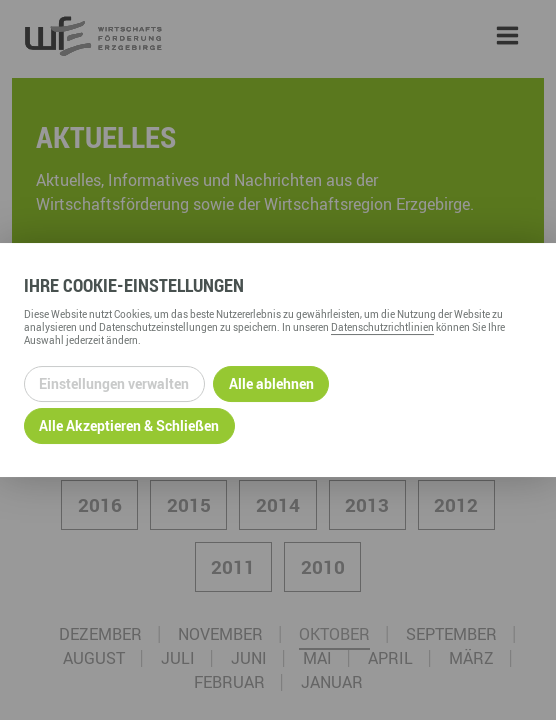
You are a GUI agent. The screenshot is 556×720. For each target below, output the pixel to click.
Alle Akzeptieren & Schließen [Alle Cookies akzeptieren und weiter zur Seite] (129, 425)
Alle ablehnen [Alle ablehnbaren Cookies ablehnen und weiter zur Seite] (271, 383)
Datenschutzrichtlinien (382, 327)
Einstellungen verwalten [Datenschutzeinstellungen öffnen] (114, 383)
